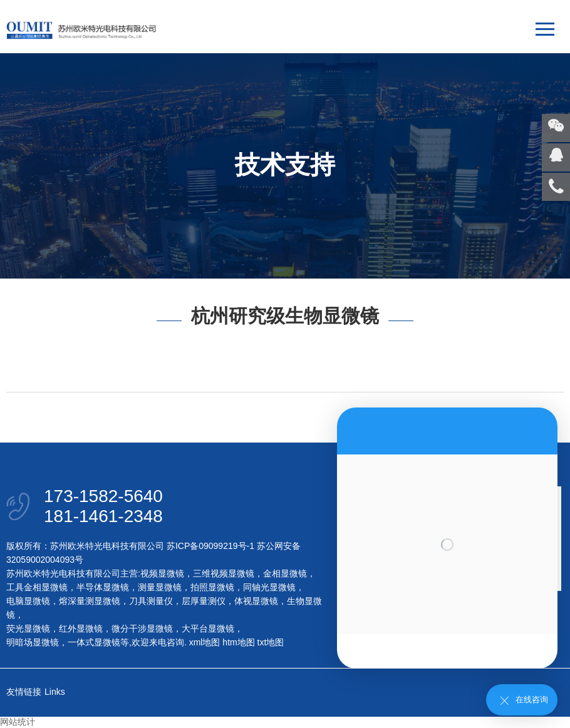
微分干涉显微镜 (142, 628)
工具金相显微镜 (37, 587)
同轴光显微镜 (269, 587)
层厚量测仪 (204, 601)
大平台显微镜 (208, 628)
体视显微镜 (256, 601)
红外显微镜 (81, 628)
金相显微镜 (285, 573)
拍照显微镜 (212, 587)
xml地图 (205, 642)
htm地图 (238, 642)
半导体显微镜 (103, 587)
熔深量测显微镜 (90, 601)
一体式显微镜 (94, 642)
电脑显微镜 (28, 601)
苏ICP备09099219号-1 (210, 546)
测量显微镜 (160, 587)
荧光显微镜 (28, 628)
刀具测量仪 (151, 601)
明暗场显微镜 (33, 642)
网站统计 (18, 722)
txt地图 (271, 642)
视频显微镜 (162, 573)
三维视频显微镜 (224, 573)
